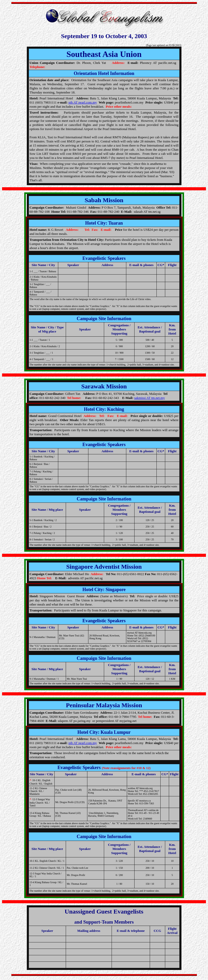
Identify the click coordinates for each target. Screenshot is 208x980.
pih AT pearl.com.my (83, 102)
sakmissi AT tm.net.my (149, 398)
